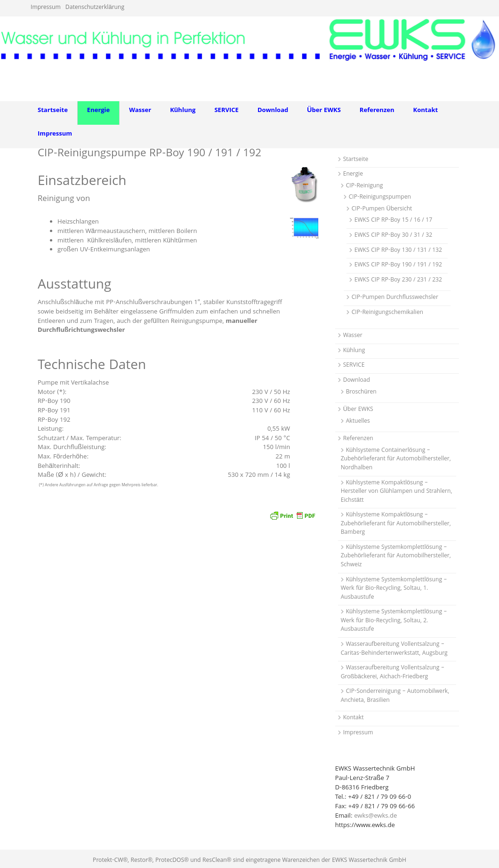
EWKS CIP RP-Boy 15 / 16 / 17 (394, 221)
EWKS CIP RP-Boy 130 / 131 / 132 (398, 251)
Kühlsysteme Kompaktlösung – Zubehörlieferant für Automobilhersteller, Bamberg (396, 524)
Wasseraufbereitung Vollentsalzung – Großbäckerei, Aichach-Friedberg (393, 673)
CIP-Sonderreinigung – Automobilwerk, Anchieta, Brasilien (395, 696)
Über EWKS (324, 111)
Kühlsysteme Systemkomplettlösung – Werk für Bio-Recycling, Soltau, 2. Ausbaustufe (394, 621)
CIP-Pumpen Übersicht (382, 209)
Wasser (140, 111)
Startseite (53, 111)
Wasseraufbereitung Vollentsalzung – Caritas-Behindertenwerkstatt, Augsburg (394, 649)
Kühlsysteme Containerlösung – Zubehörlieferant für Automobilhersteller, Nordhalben (396, 459)
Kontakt (426, 111)
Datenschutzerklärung (95, 8)
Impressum (46, 8)
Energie (98, 111)
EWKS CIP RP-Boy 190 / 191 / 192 (398, 265)
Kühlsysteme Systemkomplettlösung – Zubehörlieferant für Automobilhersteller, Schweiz (396, 556)
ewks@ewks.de (375, 816)
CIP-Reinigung (365, 186)
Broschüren (361, 392)
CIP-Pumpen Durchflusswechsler (395, 298)
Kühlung (183, 111)
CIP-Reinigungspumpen (380, 197)
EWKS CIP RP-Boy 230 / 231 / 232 (398, 280)
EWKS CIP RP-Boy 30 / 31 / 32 (394, 236)
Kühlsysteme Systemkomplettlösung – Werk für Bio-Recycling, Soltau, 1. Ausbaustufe (394, 589)
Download (273, 111)
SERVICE (226, 111)
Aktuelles (358, 422)
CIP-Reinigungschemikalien (387, 313)
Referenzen (377, 111)
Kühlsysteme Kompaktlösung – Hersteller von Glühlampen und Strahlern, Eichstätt (397, 492)
